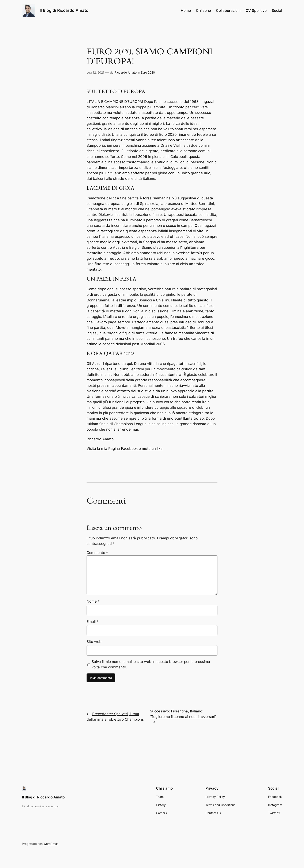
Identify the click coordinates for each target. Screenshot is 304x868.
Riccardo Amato (126, 72)
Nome (93, 601)
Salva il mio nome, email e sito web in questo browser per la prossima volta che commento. (151, 664)
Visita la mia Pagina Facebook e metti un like (125, 449)
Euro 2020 (148, 72)
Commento (97, 553)
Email (93, 622)
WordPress (51, 844)
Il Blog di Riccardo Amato (64, 10)
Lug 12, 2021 (95, 72)
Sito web (94, 642)
